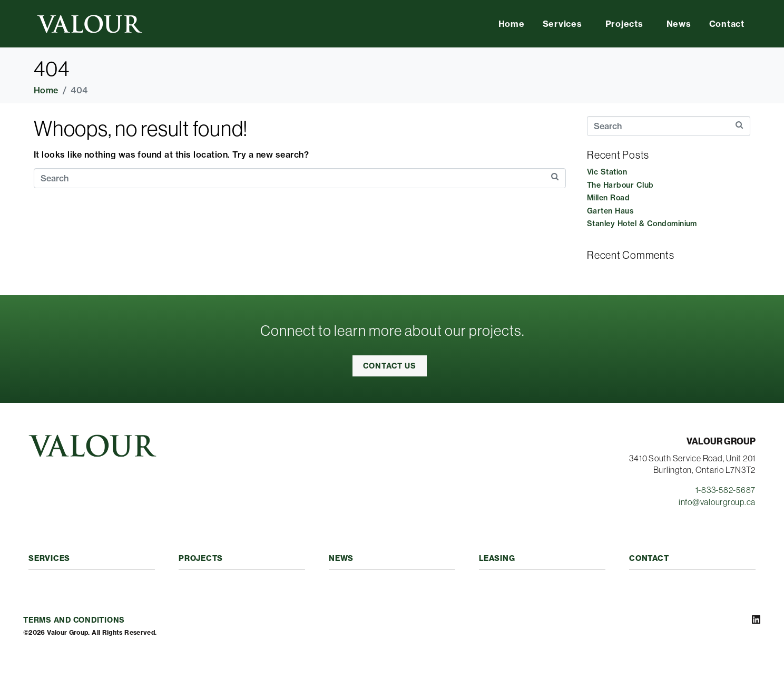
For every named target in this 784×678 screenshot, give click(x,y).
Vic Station (607, 172)
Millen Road (608, 198)
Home (512, 24)
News (679, 24)
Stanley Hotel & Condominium (642, 224)
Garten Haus (610, 211)
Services (562, 24)
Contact (727, 24)
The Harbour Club (620, 185)
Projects (624, 24)
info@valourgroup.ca (717, 502)
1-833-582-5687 (726, 490)
